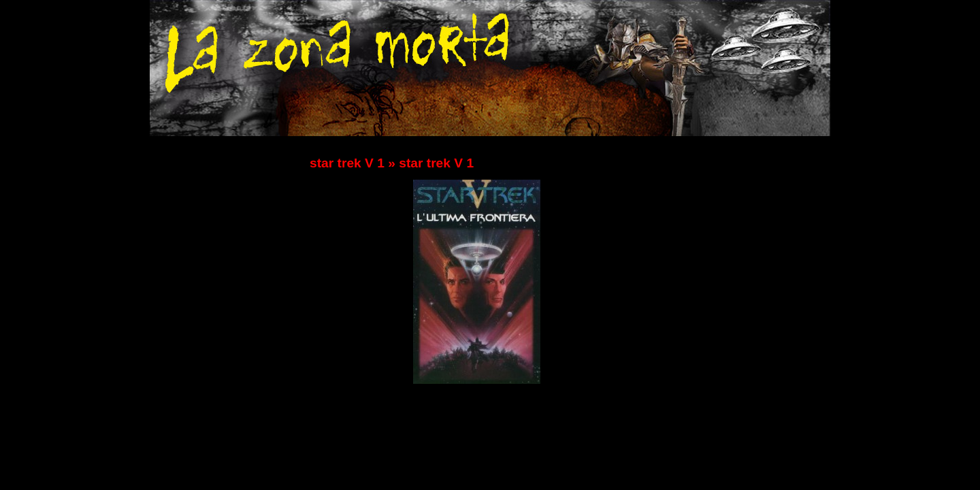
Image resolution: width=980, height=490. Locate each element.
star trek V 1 (347, 163)
